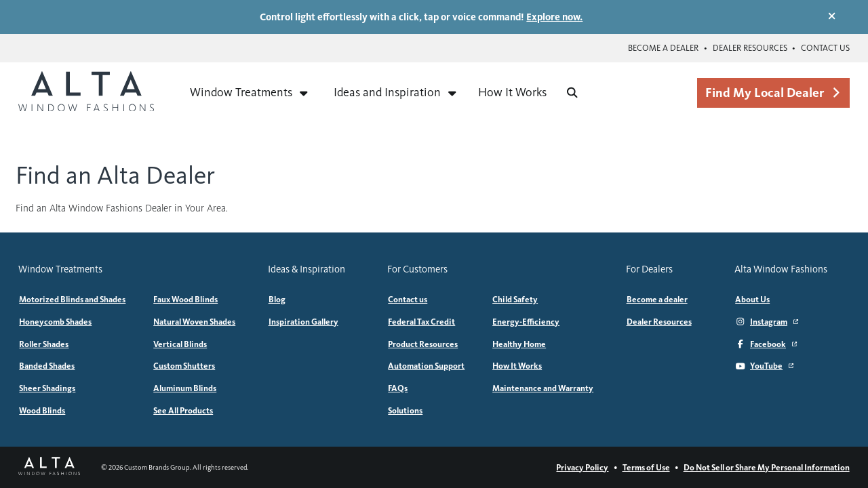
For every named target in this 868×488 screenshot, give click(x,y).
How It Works (512, 92)
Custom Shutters (184, 366)
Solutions (405, 410)
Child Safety (515, 299)
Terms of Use (646, 467)
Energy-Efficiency (526, 322)
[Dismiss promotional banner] (832, 16)
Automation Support (426, 366)
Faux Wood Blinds (185, 299)
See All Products (183, 410)
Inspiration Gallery (303, 322)
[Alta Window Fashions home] (86, 93)
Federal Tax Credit (421, 322)
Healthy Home (519, 344)
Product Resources (423, 344)
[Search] (572, 93)
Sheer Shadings (47, 388)
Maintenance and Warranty (543, 388)
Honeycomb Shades (55, 322)
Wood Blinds (42, 410)
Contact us (825, 48)
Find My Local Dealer (773, 93)
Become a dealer (663, 48)
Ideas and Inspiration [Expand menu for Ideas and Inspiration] (396, 92)
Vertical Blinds (180, 344)
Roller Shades (44, 344)
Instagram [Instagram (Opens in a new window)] (767, 322)
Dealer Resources (750, 48)
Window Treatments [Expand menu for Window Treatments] (250, 92)
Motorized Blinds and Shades (72, 299)
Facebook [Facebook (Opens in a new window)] (766, 344)
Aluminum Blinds (185, 388)
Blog (277, 299)
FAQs (398, 388)
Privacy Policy (582, 467)
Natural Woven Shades (194, 322)
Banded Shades (47, 366)
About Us (752, 299)
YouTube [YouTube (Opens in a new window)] (764, 366)
